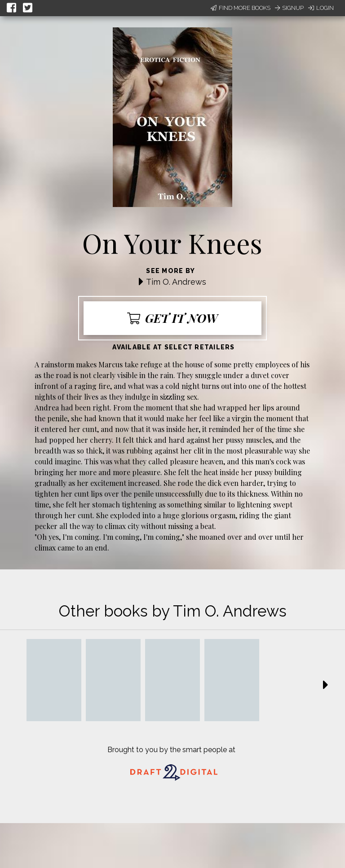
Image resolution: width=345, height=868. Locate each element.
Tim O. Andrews (176, 282)
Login (321, 8)
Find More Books (241, 8)
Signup (289, 8)
